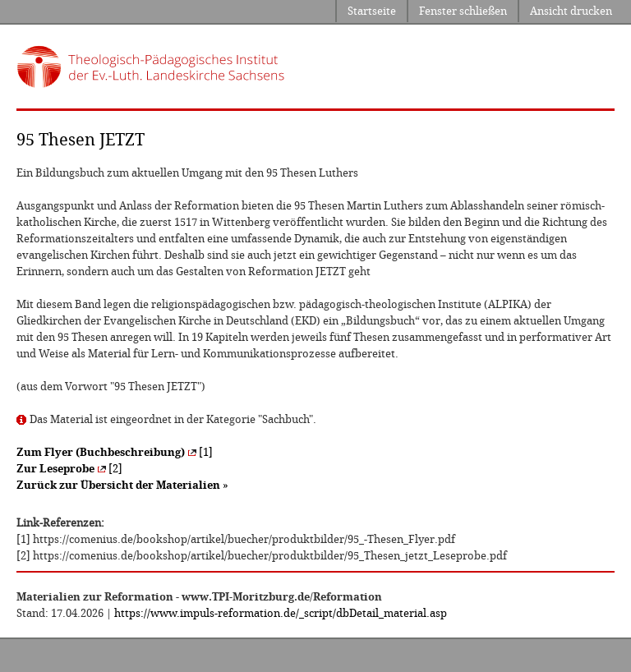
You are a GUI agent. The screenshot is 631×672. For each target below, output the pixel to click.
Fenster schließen (463, 11)
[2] (69, 469)
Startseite (372, 11)
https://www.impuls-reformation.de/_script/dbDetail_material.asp (281, 613)
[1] (115, 452)
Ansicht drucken (571, 11)
